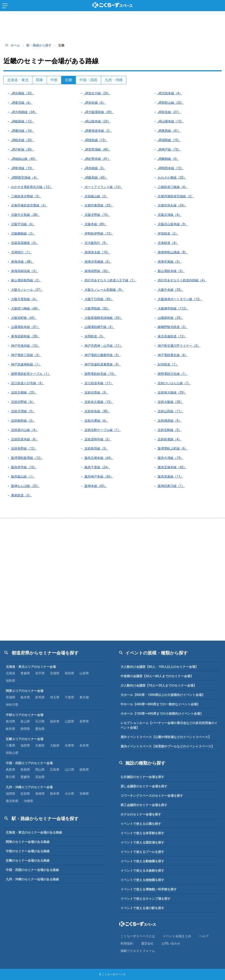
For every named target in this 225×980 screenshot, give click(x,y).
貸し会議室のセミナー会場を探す (144, 786)
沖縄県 (28, 801)
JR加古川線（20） (97, 93)
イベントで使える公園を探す (141, 824)
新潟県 (10, 721)
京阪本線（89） (95, 224)
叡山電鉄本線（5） (171, 271)
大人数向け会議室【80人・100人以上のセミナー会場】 (159, 667)
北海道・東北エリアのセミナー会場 (31, 667)
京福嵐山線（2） (96, 196)
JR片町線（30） (22, 150)
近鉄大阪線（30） (170, 402)
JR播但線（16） (22, 131)
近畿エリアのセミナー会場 (25, 739)
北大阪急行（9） (96, 243)
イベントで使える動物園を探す (142, 861)
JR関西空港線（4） (25, 178)
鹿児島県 (12, 801)
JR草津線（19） (22, 168)
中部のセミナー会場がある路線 (28, 851)
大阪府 (55, 745)
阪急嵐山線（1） (23, 477)
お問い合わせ (171, 943)
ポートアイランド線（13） (103, 187)
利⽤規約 (127, 943)
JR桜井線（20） (22, 140)
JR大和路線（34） (24, 112)
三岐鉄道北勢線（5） (26, 196)
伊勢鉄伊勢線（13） (98, 234)
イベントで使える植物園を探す (142, 880)
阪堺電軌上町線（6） (173, 449)
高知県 (40, 777)
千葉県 (69, 697)
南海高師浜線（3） (24, 271)
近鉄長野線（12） (24, 449)
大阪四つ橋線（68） (25, 308)
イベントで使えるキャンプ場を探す (146, 899)
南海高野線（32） (97, 271)
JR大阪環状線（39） (99, 112)
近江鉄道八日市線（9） (27, 383)
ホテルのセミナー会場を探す (141, 814)
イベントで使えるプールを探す (142, 852)
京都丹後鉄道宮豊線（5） (29, 205)
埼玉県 (55, 697)
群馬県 (40, 697)
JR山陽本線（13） (171, 121)
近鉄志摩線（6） (96, 421)
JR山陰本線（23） (97, 121)
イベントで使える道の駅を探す (142, 908)
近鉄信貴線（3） (96, 393)
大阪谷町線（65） (24, 318)
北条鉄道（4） (168, 243)
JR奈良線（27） (169, 112)
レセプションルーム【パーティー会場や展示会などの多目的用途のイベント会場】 (169, 725)
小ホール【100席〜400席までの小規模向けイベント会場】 (162, 714)
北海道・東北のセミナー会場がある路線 (34, 832)
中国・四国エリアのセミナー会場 (29, 763)
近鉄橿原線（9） (169, 421)
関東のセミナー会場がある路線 (28, 842)
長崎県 (40, 794)
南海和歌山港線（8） (173, 252)
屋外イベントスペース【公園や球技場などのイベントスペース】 (166, 737)
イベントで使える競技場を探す (142, 842)
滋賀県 (25, 745)
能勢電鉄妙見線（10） (100, 374)
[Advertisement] (112, 28)
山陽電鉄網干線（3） (99, 327)
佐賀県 (25, 794)
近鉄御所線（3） (23, 421)
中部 (54, 80)
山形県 (84, 673)
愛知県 (40, 729)
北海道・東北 (18, 80)
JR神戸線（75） (169, 150)
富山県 (25, 721)
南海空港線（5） (169, 262)
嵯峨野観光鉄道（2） (173, 327)
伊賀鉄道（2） (168, 234)
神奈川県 (12, 705)
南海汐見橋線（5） (98, 262)
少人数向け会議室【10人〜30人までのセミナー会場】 (158, 685)
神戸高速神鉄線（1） (26, 364)
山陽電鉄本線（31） (25, 327)
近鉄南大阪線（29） (172, 393)
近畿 (69, 80)
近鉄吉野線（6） (23, 402)
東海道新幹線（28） (25, 336)
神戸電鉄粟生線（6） (173, 355)
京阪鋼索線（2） (23, 234)
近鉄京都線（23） (24, 393)
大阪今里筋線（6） (24, 299)
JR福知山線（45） (24, 159)
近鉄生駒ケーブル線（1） (102, 430)
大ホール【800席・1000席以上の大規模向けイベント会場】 (163, 695)
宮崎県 (84, 794)
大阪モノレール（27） (27, 290)
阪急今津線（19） (170, 458)
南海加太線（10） (97, 252)
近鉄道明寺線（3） (98, 439)
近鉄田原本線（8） (24, 439)
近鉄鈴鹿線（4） (169, 439)
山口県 (69, 770)
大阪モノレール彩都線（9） (104, 290)
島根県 (25, 770)
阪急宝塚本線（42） (172, 467)
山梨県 (69, 721)
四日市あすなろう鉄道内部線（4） (182, 280)
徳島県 (84, 770)
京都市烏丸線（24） (172, 205)
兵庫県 (69, 745)
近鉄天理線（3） (23, 411)
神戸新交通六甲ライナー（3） (179, 346)
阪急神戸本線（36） (98, 477)
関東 (40, 80)
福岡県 (10, 794)
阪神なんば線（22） (25, 486)
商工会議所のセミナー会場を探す (144, 805)
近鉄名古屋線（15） (98, 402)
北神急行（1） (21, 252)
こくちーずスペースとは (138, 936)
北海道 (10, 673)
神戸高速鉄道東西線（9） (102, 364)
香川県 (10, 777)
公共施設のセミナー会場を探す (142, 777)
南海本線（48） (22, 262)
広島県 (55, 770)
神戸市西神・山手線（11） (103, 346)
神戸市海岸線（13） (25, 346)
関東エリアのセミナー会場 (25, 691)
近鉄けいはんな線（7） (174, 383)
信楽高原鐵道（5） (24, 243)
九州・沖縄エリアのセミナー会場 (29, 787)
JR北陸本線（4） (170, 93)
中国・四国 (88, 80)
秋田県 (69, 673)
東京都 (84, 697)
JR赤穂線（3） (95, 168)
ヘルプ (204, 936)
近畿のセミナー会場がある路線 (28, 860)
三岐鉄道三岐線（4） (173, 187)
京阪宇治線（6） (23, 224)
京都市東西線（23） (98, 205)
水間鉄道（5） (94, 336)
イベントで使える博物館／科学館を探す (149, 889)
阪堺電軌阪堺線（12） (27, 458)
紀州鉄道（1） (168, 364)
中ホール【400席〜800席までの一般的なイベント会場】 (160, 704)
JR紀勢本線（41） (97, 159)
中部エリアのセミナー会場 (25, 715)
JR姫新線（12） (22, 121)
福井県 (55, 721)
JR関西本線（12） (171, 168)
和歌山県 (12, 753)
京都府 (40, 745)
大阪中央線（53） (170, 290)
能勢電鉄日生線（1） (173, 374)
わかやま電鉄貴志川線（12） (31, 187)
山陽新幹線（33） (170, 318)
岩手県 (40, 673)
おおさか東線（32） (172, 178)
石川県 (40, 721)
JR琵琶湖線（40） (97, 150)
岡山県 (40, 770)
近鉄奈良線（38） (97, 411)
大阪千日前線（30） (98, 299)
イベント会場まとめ (177, 936)
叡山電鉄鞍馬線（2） (26, 280)
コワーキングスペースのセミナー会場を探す (152, 796)
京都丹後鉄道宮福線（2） (176, 196)
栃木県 (25, 697)
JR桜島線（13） (96, 140)
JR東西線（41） (169, 131)
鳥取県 (10, 770)
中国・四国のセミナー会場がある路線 (32, 870)
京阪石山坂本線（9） (173, 224)
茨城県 (10, 697)
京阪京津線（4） (169, 215)
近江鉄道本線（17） (98, 383)
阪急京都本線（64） (98, 458)
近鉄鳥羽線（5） (96, 449)
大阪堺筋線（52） (97, 308)
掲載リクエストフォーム (138, 951)
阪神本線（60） (95, 486)
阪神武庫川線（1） (171, 486)
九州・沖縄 (114, 80)
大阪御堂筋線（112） (173, 308)
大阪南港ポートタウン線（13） (180, 299)
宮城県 (55, 673)
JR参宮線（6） (21, 103)
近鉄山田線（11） (170, 411)
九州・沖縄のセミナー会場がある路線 (32, 879)
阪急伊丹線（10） (24, 467)
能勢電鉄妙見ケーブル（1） (31, 374)
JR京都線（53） (22, 93)
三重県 (10, 745)
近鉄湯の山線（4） (24, 430)
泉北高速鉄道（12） (172, 336)
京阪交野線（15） (97, 215)
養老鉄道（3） (21, 495)
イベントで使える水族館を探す (142, 871)
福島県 (10, 681)
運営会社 (147, 943)
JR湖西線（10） (169, 140)
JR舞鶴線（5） (168, 159)
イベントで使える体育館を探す (142, 833)
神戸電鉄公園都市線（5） (102, 355)
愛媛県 (25, 777)
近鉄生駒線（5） (169, 430)
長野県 (84, 721)
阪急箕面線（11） (170, 477)
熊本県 (55, 794)
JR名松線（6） (95, 103)
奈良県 (84, 745)
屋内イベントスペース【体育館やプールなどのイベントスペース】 (167, 746)
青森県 (25, 673)
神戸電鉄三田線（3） (26, 355)
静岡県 (25, 729)
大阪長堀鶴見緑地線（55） (103, 318)
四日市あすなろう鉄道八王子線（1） (110, 280)
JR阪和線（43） (96, 178)
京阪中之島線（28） (25, 215)
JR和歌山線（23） (171, 103)
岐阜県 (10, 729)
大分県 (69, 794)
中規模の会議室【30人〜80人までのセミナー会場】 (157, 676)
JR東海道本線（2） (98, 131)
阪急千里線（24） (97, 467)
